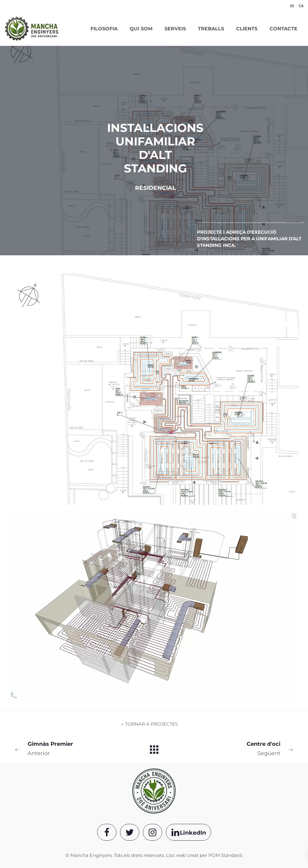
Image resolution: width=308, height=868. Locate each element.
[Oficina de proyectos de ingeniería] (32, 29)
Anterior (67, 748)
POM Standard (225, 855)
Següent (241, 748)
